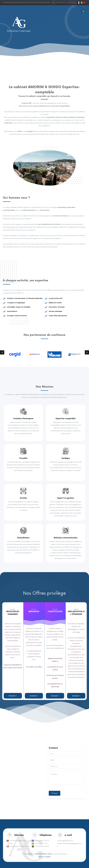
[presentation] (2, 352)
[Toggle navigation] (83, 11)
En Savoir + (13, 696)
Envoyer (55, 793)
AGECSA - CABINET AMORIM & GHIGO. (40, 854)
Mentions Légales (45, 857)
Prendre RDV (72, 2)
